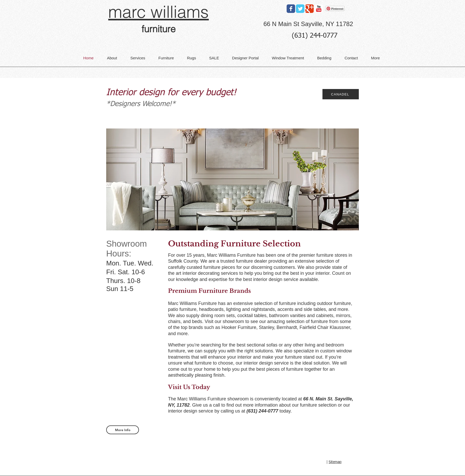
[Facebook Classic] (291, 9)
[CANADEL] (341, 94)
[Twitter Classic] (300, 9)
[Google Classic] (309, 9)
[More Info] (123, 430)
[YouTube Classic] (319, 9)
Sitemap (335, 462)
